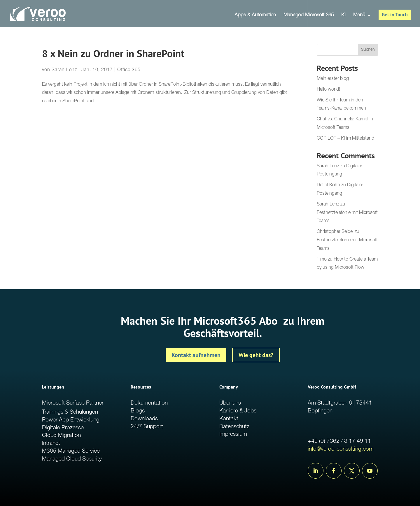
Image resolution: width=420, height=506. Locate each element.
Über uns (230, 403)
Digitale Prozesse (63, 428)
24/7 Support (147, 427)
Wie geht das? (256, 355)
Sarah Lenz (64, 70)
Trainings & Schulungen (70, 412)
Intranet (51, 443)
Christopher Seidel (335, 232)
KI (343, 16)
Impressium (233, 434)
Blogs (138, 411)
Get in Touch (395, 15)
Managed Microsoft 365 (309, 16)
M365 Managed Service (71, 451)
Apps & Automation (255, 16)
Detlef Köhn (328, 185)
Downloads (144, 419)
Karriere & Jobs (238, 411)
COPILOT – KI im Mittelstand (345, 139)
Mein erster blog (333, 79)
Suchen (368, 50)
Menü (359, 16)
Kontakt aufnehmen (196, 355)
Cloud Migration (61, 436)
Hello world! (328, 90)
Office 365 (129, 70)
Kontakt (229, 419)
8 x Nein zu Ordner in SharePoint (113, 53)
